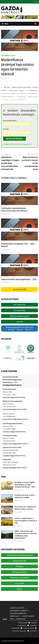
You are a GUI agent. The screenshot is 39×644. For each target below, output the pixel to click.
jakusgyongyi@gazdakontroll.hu (15, 468)
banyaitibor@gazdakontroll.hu (14, 397)
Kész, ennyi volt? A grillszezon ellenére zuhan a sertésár (25, 508)
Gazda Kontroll (19, 641)
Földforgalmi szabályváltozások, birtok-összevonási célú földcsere (14, 209)
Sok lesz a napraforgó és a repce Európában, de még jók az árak (26, 521)
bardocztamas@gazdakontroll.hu (15, 444)
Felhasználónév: (10, 121)
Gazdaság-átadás (29, 628)
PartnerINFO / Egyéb (8, 56)
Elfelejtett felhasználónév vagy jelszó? (17, 144)
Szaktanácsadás (22, 623)
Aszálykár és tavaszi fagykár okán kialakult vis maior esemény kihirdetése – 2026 (25, 485)
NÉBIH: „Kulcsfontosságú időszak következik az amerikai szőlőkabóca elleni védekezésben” (26, 535)
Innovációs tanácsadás (20, 631)
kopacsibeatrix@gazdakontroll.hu (15, 419)
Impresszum (21, 619)
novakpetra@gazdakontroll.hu (14, 456)
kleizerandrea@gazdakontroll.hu (15, 409)
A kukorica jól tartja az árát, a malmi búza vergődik (25, 496)
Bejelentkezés (15, 139)
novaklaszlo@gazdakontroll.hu (14, 432)
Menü (5, 24)
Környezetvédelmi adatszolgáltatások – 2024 (19, 279)
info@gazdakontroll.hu (12, 385)
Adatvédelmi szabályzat (19, 611)
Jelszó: (6, 129)
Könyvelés (33, 631)
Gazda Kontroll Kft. (17, 608)
